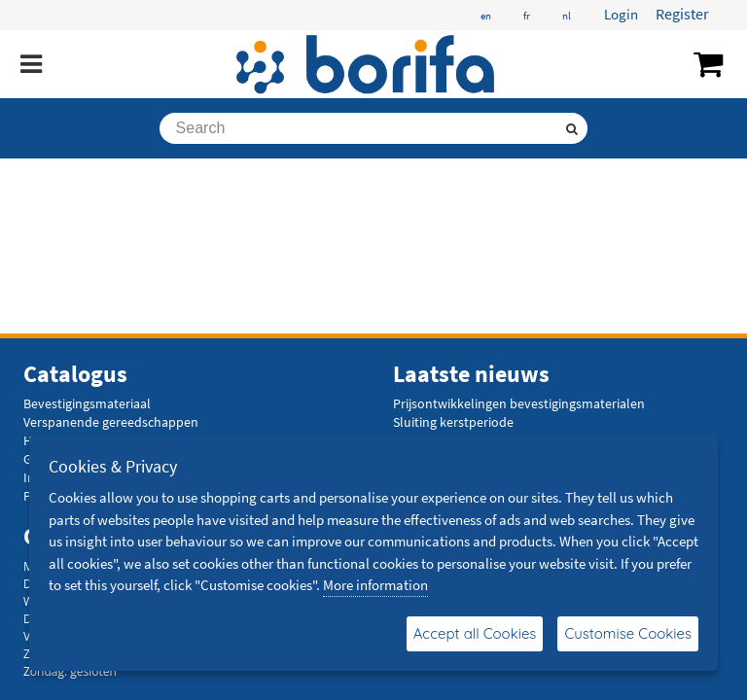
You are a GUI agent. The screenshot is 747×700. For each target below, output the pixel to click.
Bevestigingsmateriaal (87, 403)
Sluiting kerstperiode (453, 422)
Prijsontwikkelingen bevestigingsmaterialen (519, 403)
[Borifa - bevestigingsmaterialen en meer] (366, 64)
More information (375, 585)
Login (621, 14)
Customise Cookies (628, 633)
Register (682, 14)
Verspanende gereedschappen (111, 422)
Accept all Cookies (475, 633)
